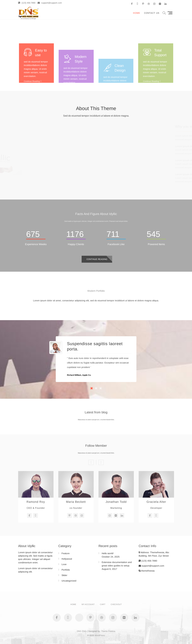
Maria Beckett (76, 502)
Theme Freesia (108, 631)
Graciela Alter (156, 502)
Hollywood (67, 559)
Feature (66, 553)
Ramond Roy (36, 502)
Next (101, 462)
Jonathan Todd (116, 502)
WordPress (100, 635)
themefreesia (147, 571)
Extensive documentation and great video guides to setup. (117, 564)
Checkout (116, 604)
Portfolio (66, 570)
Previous (91, 462)
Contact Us (152, 13)
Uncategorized (69, 581)
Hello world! (108, 553)
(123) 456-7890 (27, 3)
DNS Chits (82, 631)
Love (64, 564)
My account (88, 604)
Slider (64, 575)
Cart (103, 604)
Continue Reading (97, 259)
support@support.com (50, 3)
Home (137, 13)
